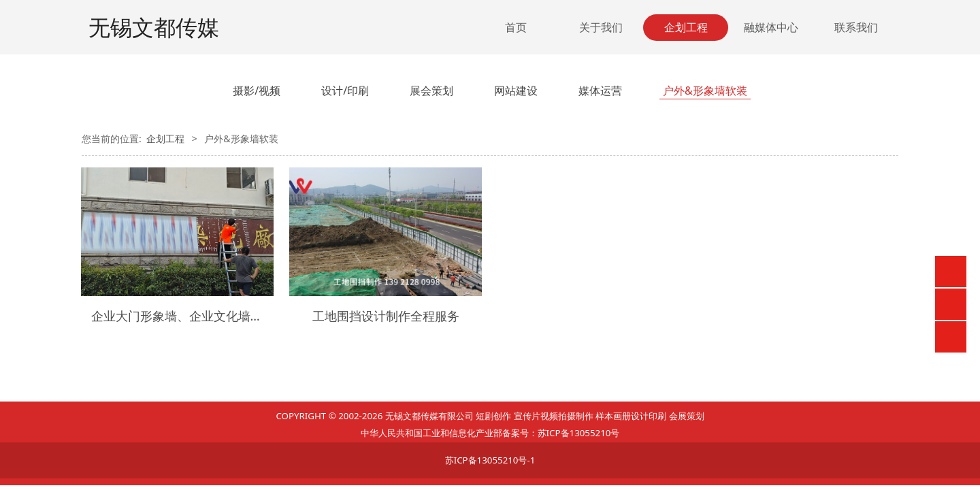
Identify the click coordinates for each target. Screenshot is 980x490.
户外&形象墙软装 (705, 91)
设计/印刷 (345, 91)
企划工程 (686, 27)
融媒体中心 (771, 27)
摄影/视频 (257, 91)
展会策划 (431, 91)
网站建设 (516, 91)
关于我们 (601, 27)
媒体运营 (600, 91)
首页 (516, 27)
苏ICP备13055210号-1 (490, 460)
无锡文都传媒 (154, 27)
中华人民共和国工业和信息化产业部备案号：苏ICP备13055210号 (490, 433)
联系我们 (856, 27)
